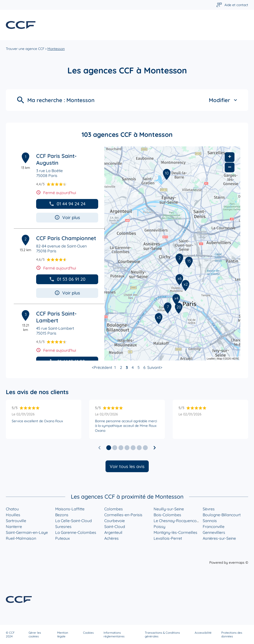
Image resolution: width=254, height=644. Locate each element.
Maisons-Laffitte (70, 509)
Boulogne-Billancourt (222, 515)
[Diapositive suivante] (155, 448)
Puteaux (63, 538)
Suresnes (63, 527)
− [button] (230, 167)
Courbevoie (115, 521)
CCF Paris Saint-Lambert (56, 317)
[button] (109, 448)
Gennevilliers (214, 532)
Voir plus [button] (67, 217)
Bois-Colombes (167, 515)
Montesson (56, 49)
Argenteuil (113, 532)
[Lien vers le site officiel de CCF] (21, 25)
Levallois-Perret (168, 538)
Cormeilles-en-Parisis (123, 515)
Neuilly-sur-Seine (169, 509)
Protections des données (232, 634)
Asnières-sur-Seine (219, 538)
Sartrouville (16, 521)
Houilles (13, 515)
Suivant (154, 367)
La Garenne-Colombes (76, 532)
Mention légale (63, 634)
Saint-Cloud (115, 527)
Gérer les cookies (35, 634)
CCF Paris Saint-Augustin (56, 159)
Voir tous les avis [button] (127, 466)
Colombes (114, 509)
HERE (235, 359)
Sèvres (209, 509)
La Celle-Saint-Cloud (74, 521)
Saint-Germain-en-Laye (27, 532)
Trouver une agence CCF (25, 49)
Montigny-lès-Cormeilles (175, 532)
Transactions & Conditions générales (162, 634)
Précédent (103, 367)
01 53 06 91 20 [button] (67, 279)
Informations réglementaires (114, 634)
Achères (111, 538)
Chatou (12, 509)
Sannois (210, 521)
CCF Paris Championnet (66, 238)
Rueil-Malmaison (21, 538)
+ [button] (230, 157)
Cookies (88, 633)
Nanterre (14, 527)
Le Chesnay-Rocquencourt (178, 521)
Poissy (159, 527)
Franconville (214, 527)
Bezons (62, 515)
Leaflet (211, 359)
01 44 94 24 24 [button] (67, 204)
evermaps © (238, 562)
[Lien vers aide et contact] (232, 5)
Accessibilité (203, 633)
